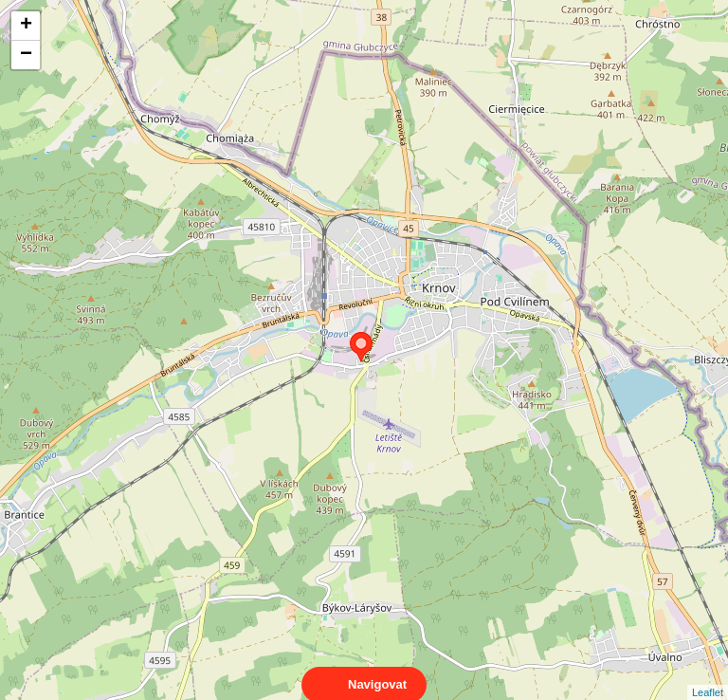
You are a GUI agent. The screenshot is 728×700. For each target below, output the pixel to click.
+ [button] (26, 26)
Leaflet (708, 675)
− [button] (26, 55)
